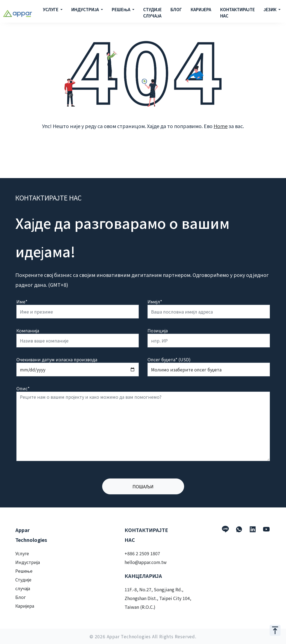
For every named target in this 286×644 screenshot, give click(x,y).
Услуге (22, 553)
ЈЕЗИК (270, 9)
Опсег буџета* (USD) (169, 359)
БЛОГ (176, 9)
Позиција (158, 330)
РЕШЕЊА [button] (121, 9)
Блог (21, 597)
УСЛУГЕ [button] (51, 9)
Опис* (23, 388)
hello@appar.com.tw (146, 562)
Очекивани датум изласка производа (57, 359)
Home (221, 126)
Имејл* (155, 302)
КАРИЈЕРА (201, 9)
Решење (24, 571)
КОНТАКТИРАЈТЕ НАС (238, 13)
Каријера (25, 606)
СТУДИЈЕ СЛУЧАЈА (152, 13)
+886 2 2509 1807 (142, 553)
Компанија (28, 330)
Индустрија (28, 562)
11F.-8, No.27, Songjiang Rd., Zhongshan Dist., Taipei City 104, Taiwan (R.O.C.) (158, 598)
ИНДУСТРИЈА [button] (85, 9)
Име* (22, 302)
